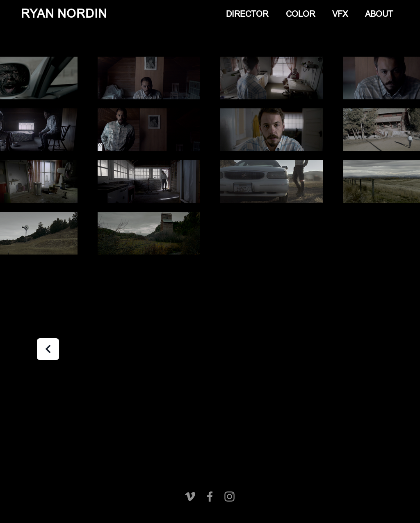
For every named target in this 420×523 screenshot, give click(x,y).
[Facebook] (210, 497)
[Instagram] (229, 497)
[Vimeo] (190, 497)
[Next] (48, 349)
